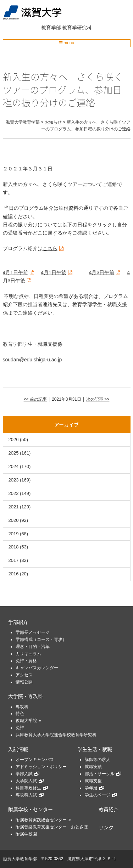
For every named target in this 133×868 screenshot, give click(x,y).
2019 (14, 534)
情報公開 (24, 682)
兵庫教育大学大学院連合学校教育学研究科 (56, 735)
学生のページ (98, 795)
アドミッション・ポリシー (41, 767)
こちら (50, 248)
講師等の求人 (98, 760)
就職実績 (93, 767)
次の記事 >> (98, 399)
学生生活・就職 (95, 749)
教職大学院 (26, 721)
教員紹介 (109, 809)
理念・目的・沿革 (33, 647)
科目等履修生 (28, 788)
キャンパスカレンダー (37, 668)
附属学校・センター (31, 809)
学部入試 (24, 774)
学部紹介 (18, 622)
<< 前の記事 (35, 399)
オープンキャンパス (35, 760)
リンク (106, 827)
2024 (14, 466)
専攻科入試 (26, 795)
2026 (14, 439)
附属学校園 (26, 834)
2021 (14, 507)
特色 (20, 714)
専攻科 (22, 707)
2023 (14, 480)
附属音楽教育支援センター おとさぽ (52, 827)
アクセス (24, 675)
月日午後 (54, 272)
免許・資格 (26, 661)
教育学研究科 (77, 28)
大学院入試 (26, 781)
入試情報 (18, 749)
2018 (14, 547)
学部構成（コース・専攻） (41, 639)
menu (66, 43)
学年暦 (91, 788)
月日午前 (16, 272)
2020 (14, 520)
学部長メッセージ (33, 632)
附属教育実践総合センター (41, 820)
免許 (20, 728)
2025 (14, 453)
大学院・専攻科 (26, 696)
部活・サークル (100, 774)
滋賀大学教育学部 (20, 859)
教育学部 (51, 28)
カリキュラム (28, 654)
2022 (14, 493)
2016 (14, 574)
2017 (14, 560)
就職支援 (93, 781)
